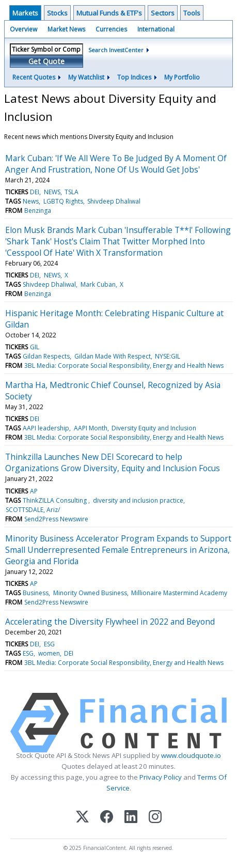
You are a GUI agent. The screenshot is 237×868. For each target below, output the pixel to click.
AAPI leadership (46, 428)
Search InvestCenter (116, 50)
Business (36, 593)
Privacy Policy (161, 777)
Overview (23, 29)
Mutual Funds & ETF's (109, 13)
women (49, 653)
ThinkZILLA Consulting (56, 500)
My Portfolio (182, 77)
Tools (192, 13)
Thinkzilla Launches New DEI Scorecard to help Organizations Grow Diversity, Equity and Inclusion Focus (113, 462)
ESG (49, 644)
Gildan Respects (46, 356)
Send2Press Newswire (56, 519)
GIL (35, 347)
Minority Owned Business (90, 593)
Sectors (163, 13)
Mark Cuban (98, 284)
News (31, 201)
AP (34, 491)
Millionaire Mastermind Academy (179, 593)
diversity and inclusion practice (138, 500)
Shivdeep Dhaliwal (114, 201)
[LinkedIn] (131, 818)
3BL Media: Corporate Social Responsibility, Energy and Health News (124, 366)
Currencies (111, 29)
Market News (66, 29)
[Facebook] (107, 818)
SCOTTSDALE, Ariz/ (33, 510)
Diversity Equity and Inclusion (154, 428)
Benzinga (38, 211)
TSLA (72, 192)
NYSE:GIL (168, 356)
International (156, 29)
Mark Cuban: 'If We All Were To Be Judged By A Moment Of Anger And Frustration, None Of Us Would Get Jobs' (116, 164)
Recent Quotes (34, 77)
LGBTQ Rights (63, 201)
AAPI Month (91, 428)
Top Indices (134, 77)
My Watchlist (86, 77)
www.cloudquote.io (191, 755)
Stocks (57, 13)
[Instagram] (155, 818)
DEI (35, 192)
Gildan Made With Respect (113, 356)
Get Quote (46, 61)
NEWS (52, 192)
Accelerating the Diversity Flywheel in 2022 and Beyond (110, 622)
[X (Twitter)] (82, 818)
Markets (25, 13)
